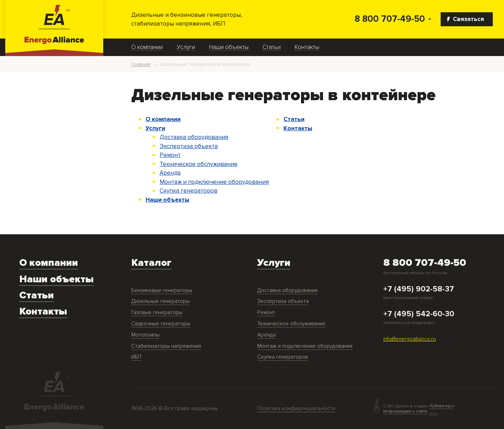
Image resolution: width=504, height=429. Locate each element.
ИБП (136, 357)
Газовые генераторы (157, 313)
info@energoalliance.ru (409, 339)
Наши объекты (229, 47)
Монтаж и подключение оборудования (214, 182)
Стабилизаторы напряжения (166, 346)
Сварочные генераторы (161, 324)
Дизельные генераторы (160, 301)
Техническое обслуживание (199, 164)
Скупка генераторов (188, 191)
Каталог (151, 263)
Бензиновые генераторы (162, 290)
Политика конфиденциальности (296, 409)
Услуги (186, 47)
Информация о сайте (405, 411)
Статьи (272, 47)
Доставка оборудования (194, 137)
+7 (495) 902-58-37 (419, 289)
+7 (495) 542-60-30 (419, 314)
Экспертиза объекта (189, 146)
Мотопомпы (145, 335)
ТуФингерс (442, 406)
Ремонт (170, 155)
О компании (147, 47)
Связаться (465, 19)
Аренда (170, 173)
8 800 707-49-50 (390, 19)
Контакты (307, 47)
